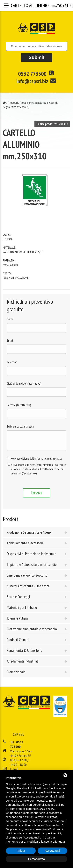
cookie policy (47, 809)
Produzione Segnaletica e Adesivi (38, 103)
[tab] (36, 535)
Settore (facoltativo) (19, 405)
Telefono (12, 362)
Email (10, 340)
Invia (36, 496)
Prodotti (13, 103)
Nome (10, 319)
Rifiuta (21, 851)
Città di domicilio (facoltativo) (24, 383)
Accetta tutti (52, 851)
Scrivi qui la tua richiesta (20, 426)
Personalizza (37, 859)
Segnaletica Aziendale (15, 107)
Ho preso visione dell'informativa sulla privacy (36, 461)
